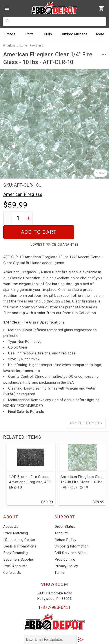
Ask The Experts (86, 409)
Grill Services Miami (71, 539)
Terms (60, 559)
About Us (11, 513)
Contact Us (12, 559)
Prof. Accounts (15, 552)
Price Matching (16, 520)
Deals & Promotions (20, 533)
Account (61, 520)
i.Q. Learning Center (19, 526)
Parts (29, 34)
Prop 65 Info (65, 546)
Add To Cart (71, 218)
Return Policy (65, 526)
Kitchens (74, 34)
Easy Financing (15, 539)
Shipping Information (72, 533)
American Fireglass (23, 194)
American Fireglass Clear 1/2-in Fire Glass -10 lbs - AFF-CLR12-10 (82, 468)
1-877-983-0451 (55, 594)
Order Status (65, 513)
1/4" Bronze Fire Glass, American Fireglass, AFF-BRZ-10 (31, 468)
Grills (48, 34)
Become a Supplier (19, 546)
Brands (10, 34)
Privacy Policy (66, 552)
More (100, 34)
